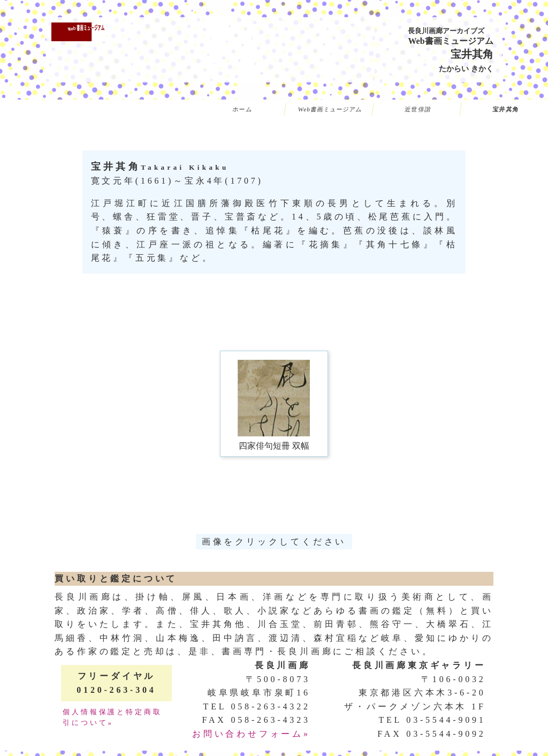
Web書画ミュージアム (330, 109)
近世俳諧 (418, 109)
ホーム (242, 109)
